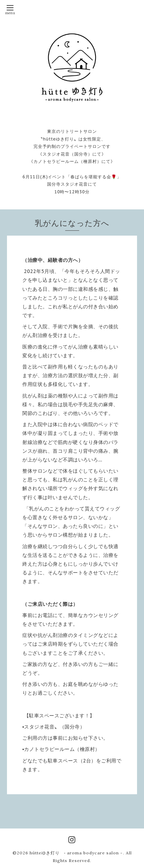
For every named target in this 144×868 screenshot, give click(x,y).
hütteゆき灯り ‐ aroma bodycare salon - (76, 853)
